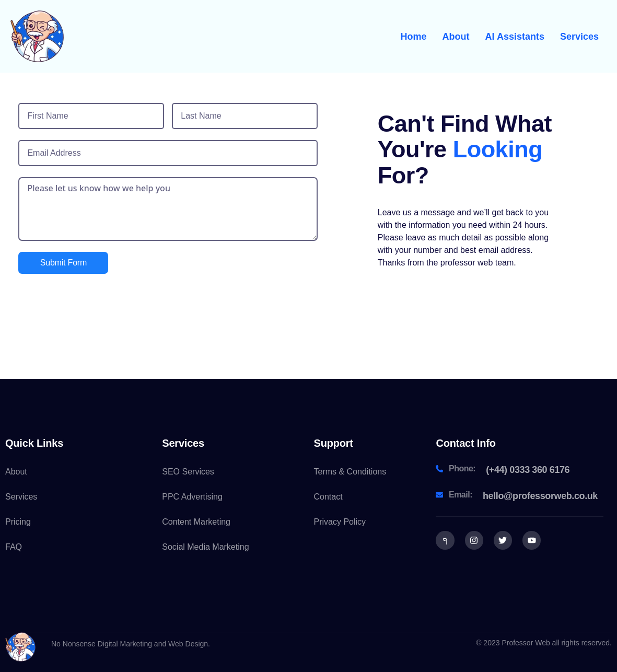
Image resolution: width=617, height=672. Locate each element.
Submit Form (63, 263)
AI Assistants (515, 37)
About (456, 37)
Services (579, 37)
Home (414, 37)
